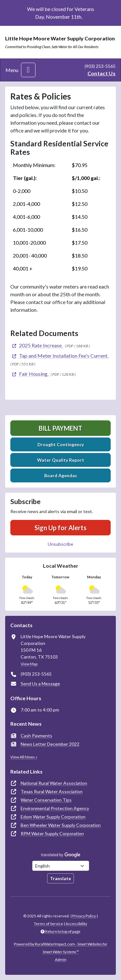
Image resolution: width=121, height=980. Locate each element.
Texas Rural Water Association (52, 791)
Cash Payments (36, 736)
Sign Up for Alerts (60, 528)
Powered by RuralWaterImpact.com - (60, 948)
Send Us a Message (40, 684)
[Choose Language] (61, 866)
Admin (61, 959)
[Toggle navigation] (28, 70)
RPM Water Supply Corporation (52, 833)
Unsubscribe (60, 544)
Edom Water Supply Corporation (53, 817)
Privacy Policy (84, 916)
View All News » (24, 757)
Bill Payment (60, 428)
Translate (60, 878)
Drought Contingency (61, 444)
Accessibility (76, 924)
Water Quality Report (61, 460)
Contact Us (101, 73)
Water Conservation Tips (46, 800)
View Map (29, 664)
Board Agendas (61, 475)
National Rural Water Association (54, 783)
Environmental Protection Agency (55, 808)
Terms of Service (48, 924)
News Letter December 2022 (50, 744)
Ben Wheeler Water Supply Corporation (61, 825)
